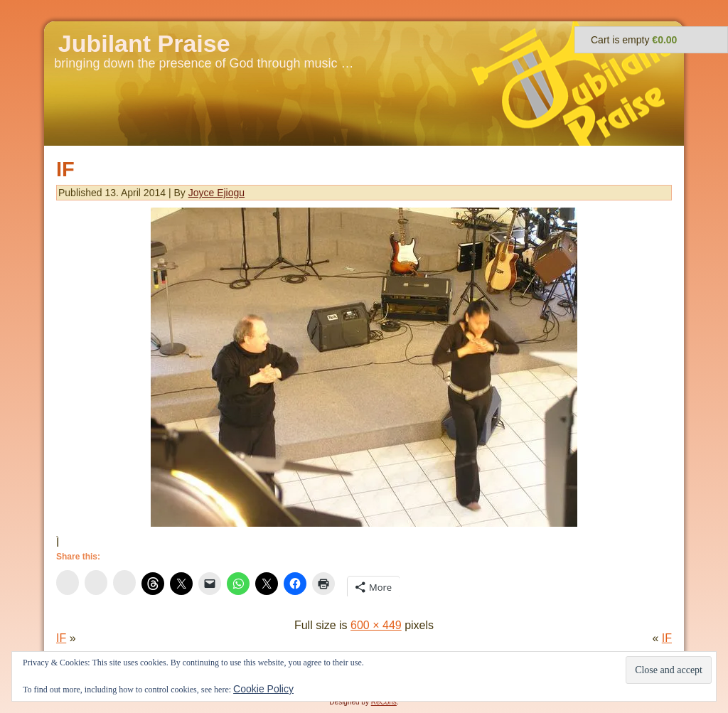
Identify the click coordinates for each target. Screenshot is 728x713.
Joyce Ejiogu (216, 193)
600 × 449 (376, 625)
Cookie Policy (263, 689)
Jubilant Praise (144, 43)
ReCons (384, 702)
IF (65, 169)
